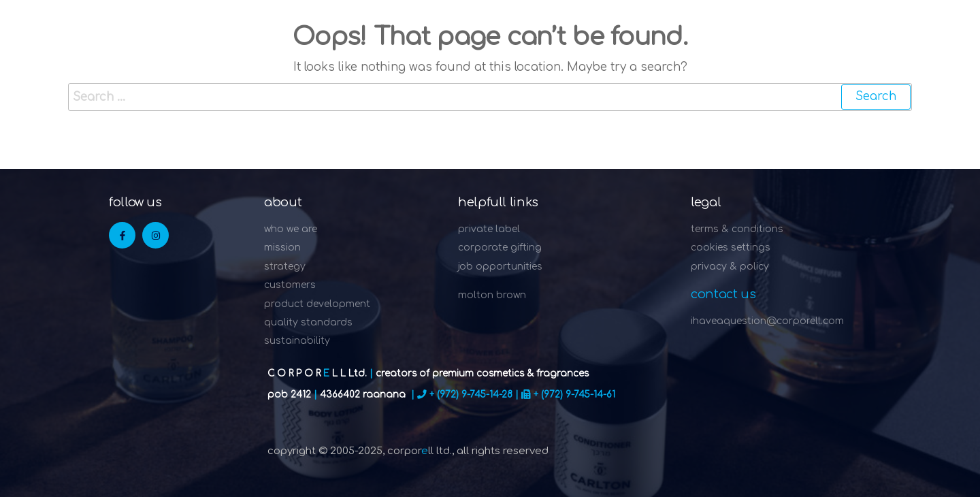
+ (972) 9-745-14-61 (574, 395)
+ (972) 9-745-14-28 (471, 395)
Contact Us (723, 294)
